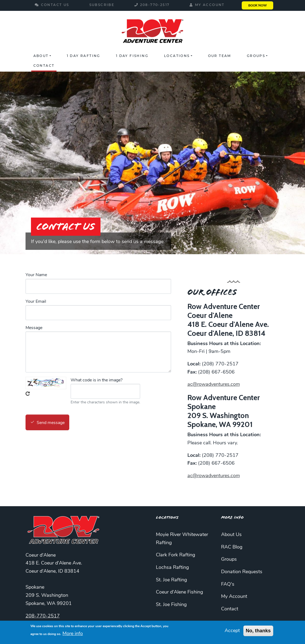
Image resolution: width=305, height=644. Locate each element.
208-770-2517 (155, 5)
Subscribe (102, 5)
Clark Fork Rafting (176, 555)
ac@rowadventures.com (214, 385)
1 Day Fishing (132, 56)
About (41, 56)
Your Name (36, 275)
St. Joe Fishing (171, 605)
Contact (44, 66)
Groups (256, 56)
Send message (51, 423)
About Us (231, 535)
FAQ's (228, 584)
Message (34, 328)
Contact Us (55, 5)
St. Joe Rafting (172, 580)
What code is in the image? (97, 380)
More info (73, 634)
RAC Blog (232, 547)
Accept (232, 631)
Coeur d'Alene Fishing (180, 592)
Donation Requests (242, 572)
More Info (232, 517)
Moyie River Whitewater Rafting (182, 539)
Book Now (257, 6)
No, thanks (258, 631)
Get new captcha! (28, 394)
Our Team (220, 56)
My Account (210, 5)
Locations (177, 56)
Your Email (36, 302)
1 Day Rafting (84, 56)
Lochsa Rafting (172, 568)
